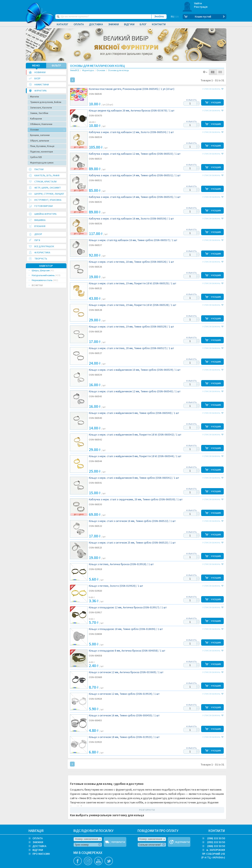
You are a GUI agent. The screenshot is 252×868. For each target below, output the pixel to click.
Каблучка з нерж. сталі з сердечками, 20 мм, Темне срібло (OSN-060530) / (136, 500)
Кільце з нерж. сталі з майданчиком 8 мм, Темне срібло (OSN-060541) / (134, 478)
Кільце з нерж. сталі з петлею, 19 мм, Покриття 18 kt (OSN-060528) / (133, 305)
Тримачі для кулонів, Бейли (46, 102)
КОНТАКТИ (217, 831)
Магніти (34, 97)
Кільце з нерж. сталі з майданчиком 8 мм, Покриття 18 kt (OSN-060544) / (135, 456)
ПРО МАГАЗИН (41, 854)
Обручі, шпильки (40, 141)
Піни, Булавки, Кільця (42, 146)
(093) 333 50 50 (216, 842)
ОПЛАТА (38, 838)
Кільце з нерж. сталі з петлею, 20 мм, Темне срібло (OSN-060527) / (131, 348)
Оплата (79, 24)
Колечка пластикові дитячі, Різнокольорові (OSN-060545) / (132, 89)
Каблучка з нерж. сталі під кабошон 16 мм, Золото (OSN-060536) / (131, 219)
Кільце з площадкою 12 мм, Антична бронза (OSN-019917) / (128, 608)
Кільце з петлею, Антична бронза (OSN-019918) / (121, 564)
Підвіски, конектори (41, 152)
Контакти (159, 24)
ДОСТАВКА (39, 846)
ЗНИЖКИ (38, 842)
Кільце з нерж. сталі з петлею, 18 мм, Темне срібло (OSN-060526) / (131, 262)
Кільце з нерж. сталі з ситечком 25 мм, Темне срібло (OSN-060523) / (132, 543)
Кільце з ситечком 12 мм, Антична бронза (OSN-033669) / (126, 672)
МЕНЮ (36, 66)
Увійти (198, 3)
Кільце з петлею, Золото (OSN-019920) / (116, 586)
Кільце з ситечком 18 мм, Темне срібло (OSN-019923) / (124, 737)
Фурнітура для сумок (42, 163)
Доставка (96, 24)
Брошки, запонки (40, 135)
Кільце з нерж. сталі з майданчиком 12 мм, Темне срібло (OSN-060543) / (135, 392)
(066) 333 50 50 (216, 846)
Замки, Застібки (39, 113)
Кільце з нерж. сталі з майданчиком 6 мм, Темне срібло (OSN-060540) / (134, 413)
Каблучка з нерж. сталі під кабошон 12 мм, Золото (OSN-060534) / (131, 132)
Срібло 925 (36, 157)
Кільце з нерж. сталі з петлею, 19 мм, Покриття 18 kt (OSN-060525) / (133, 284)
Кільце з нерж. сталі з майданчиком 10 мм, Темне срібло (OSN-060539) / (135, 370)
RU (172, 17)
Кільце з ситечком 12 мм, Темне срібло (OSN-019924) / (124, 694)
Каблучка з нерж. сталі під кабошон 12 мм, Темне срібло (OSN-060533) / (135, 154)
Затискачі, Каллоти (41, 108)
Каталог (63, 24)
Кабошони (36, 119)
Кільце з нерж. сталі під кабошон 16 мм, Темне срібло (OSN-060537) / (133, 240)
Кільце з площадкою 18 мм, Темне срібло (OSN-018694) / (126, 629)
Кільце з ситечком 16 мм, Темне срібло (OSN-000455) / (124, 716)
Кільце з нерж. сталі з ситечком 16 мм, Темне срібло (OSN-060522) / (132, 521)
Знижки (113, 24)
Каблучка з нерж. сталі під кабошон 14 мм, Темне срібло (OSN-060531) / (135, 176)
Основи (34, 130)
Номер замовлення (87, 839)
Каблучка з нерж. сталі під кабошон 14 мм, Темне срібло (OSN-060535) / (135, 197)
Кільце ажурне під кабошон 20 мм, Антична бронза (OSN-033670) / (132, 111)
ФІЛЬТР (56, 66)
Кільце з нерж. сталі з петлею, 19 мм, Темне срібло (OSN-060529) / (131, 327)
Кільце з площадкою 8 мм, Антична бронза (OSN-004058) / (127, 651)
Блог (143, 24)
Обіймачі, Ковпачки (41, 124)
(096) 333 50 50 (216, 838)
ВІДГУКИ (38, 850)
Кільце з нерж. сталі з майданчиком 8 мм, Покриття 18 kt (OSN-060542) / (135, 435)
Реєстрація (201, 7)
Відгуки (129, 24)
